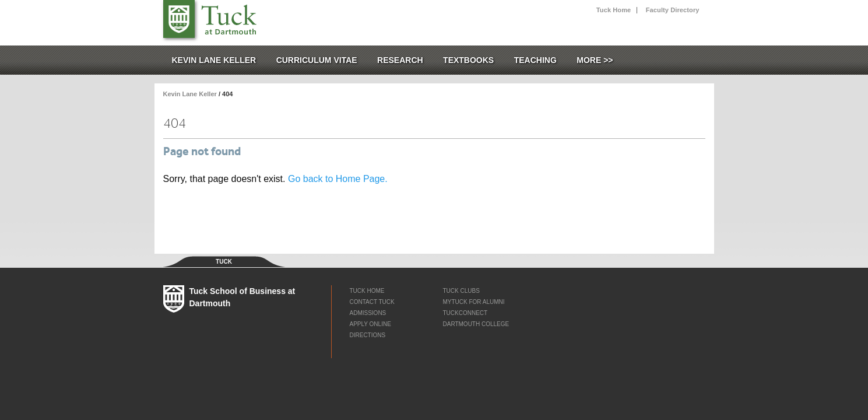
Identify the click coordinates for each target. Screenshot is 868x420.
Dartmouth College (476, 324)
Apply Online (370, 324)
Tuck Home (614, 10)
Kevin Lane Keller (214, 60)
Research (400, 60)
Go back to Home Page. (338, 179)
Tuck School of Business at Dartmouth (226, 17)
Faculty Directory (673, 10)
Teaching (535, 60)
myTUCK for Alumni (473, 302)
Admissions (368, 313)
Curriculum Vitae (317, 60)
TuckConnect (465, 313)
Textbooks (468, 60)
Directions (367, 335)
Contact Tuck (372, 302)
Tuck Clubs (461, 291)
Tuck (179, 19)
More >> (595, 60)
